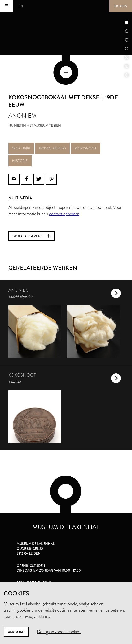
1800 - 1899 (21, 148)
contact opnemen (64, 214)
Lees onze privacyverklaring (27, 616)
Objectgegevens (31, 236)
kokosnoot (86, 148)
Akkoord (16, 632)
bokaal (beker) (52, 148)
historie (20, 161)
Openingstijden (31, 566)
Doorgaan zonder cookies (59, 632)
